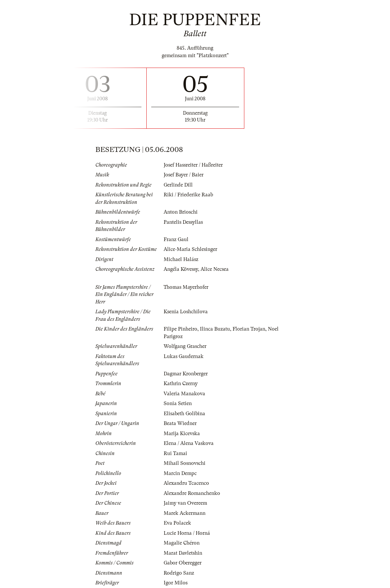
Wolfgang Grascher (185, 346)
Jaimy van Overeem (185, 503)
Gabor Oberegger (183, 563)
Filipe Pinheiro (180, 329)
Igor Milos (176, 583)
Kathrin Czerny (181, 384)
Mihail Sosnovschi (185, 463)
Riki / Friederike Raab (188, 195)
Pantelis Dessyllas (183, 222)
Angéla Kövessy (181, 269)
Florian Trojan (249, 329)
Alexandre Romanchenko (192, 493)
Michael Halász (181, 259)
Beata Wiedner (180, 423)
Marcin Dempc (180, 473)
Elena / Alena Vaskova (189, 443)
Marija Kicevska (182, 433)
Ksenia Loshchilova (186, 312)
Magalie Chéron (182, 543)
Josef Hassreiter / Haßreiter (193, 165)
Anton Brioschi (181, 212)
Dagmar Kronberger (186, 374)
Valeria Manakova (184, 394)
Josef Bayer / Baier (184, 175)
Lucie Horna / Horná (187, 533)
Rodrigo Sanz (179, 573)
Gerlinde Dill (178, 185)
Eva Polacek (177, 523)
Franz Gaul (176, 239)
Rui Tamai (175, 453)
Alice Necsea (215, 269)
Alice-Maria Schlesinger (190, 249)
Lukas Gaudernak (184, 356)
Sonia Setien (178, 403)
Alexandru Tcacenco (186, 483)
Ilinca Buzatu (215, 329)
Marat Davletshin (183, 553)
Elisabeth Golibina (184, 414)
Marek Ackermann (185, 513)
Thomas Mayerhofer (186, 287)
